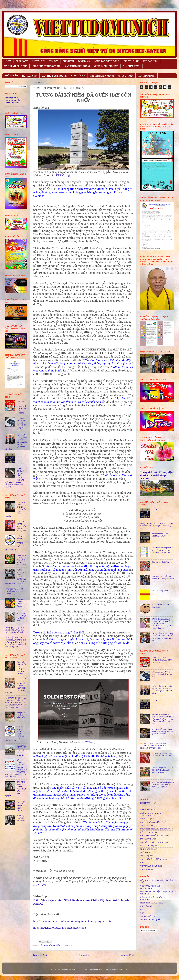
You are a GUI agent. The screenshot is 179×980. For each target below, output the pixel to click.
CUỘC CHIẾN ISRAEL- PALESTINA (155, 829)
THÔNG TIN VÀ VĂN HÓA (151, 903)
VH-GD (143, 863)
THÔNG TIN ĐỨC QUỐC (151, 920)
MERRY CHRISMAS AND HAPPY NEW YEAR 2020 (162, 755)
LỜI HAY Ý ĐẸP (147, 839)
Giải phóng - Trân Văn (160, 562)
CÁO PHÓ (144, 806)
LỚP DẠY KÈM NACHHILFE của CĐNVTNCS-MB (12, 100)
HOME (8, 61)
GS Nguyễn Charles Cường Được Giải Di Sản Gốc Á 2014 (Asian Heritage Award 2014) (163, 637)
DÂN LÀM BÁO (147, 906)
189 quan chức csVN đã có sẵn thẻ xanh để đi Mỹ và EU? (21, 424)
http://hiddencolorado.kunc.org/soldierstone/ (60, 928)
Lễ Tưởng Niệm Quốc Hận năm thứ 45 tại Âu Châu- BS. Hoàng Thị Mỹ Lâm (163, 550)
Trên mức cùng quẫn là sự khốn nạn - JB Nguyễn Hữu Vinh (163, 579)
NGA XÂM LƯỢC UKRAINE (152, 842)
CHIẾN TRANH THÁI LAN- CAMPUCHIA (152, 814)
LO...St (19, 454)
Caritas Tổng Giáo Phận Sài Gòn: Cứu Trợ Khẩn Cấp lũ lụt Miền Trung (163, 770)
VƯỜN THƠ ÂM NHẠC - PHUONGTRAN (151, 887)
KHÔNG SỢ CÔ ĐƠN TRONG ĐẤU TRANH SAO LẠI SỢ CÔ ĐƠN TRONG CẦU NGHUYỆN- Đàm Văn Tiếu (163, 719)
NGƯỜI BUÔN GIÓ (148, 916)
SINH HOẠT (22, 61)
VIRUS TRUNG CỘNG (149, 866)
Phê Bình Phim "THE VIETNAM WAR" (160, 535)
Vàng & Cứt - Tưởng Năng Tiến (21, 715)
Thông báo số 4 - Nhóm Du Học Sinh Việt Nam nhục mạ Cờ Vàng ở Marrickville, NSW (157, 526)
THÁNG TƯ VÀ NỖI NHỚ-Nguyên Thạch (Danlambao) (14, 591)
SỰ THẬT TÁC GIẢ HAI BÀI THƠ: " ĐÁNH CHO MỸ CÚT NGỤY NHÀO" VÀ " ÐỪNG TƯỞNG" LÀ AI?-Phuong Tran (16, 642)
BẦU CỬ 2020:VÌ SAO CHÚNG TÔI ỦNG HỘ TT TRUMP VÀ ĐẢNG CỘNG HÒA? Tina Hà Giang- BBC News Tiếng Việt (162, 624)
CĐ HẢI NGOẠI (147, 810)
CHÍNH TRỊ (68, 61)
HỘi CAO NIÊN (147, 832)
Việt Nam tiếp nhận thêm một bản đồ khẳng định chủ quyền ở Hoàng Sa (163, 731)
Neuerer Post (40, 955)
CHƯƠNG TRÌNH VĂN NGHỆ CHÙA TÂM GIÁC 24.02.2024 (21, 407)
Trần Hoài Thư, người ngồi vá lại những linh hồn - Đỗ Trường (21, 668)
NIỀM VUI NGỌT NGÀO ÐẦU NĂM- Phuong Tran (21, 526)
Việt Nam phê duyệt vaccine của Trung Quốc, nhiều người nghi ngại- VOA (163, 784)
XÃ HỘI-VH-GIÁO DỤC (16, 66)
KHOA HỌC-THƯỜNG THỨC (46, 66)
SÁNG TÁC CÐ (78, 76)
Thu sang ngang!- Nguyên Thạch (20, 602)
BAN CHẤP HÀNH (131, 66)
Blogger (124, 969)
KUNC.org (62, 175)
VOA (142, 913)
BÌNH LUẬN (84, 61)
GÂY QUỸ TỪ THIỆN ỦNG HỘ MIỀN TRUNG (21, 806)
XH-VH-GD (67, 945)
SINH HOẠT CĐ (147, 849)
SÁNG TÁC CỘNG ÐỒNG (107, 61)
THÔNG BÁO (11, 76)
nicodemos (107, 969)
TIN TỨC (54, 61)
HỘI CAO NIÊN (151, 61)
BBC (142, 910)
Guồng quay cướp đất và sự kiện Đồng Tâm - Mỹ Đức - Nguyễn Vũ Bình (15, 630)
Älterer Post (127, 955)
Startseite (84, 955)
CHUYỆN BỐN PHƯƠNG (106, 66)
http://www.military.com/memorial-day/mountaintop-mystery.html (73, 921)
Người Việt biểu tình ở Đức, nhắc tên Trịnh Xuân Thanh (21, 751)
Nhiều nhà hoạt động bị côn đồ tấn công (21, 617)
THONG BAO (38, 61)
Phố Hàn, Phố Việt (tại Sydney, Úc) (21, 819)
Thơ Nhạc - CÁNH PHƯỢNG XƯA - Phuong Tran (21, 560)
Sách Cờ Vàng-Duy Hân (161, 591)
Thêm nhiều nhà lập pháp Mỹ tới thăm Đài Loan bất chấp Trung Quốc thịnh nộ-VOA (162, 690)
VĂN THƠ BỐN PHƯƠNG (77, 66)
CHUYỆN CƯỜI (131, 61)
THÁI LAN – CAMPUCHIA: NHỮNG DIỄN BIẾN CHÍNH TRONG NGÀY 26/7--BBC (154, 746)
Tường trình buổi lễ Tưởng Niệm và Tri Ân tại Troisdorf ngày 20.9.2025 (157, 475)
